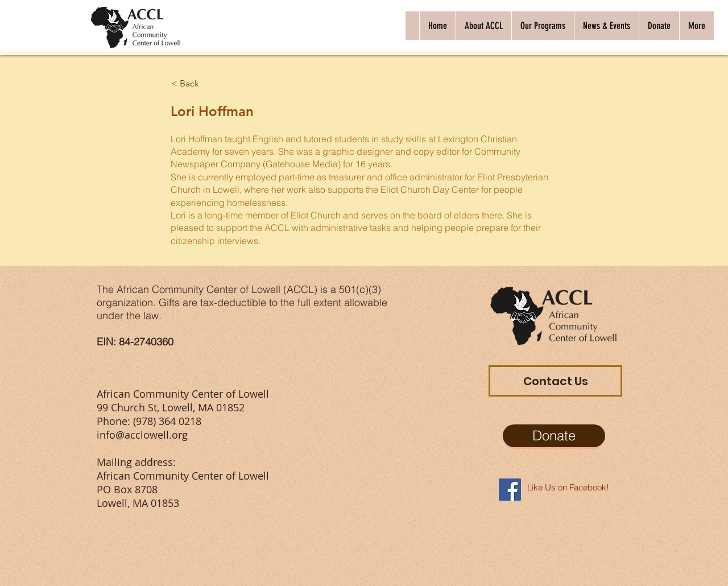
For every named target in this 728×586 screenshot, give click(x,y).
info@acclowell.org (142, 435)
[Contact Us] (555, 381)
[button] (483, 26)
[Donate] (554, 436)
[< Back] (208, 84)
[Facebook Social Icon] (510, 490)
